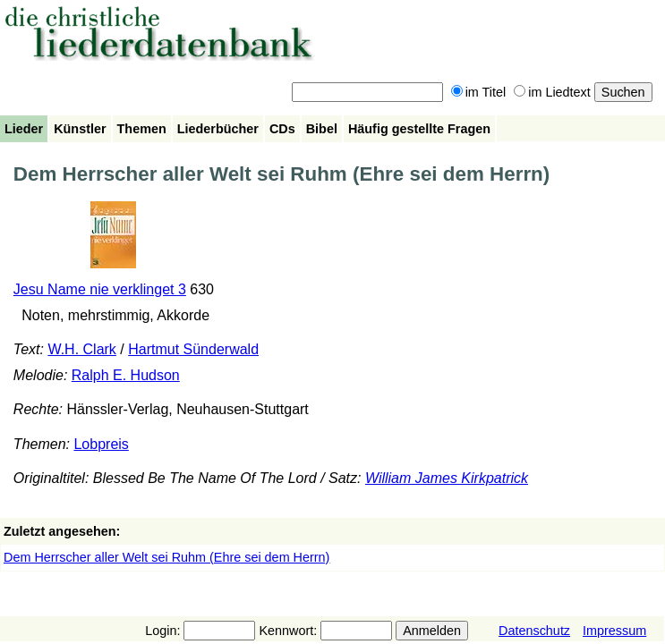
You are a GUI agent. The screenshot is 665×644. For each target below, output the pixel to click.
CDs (282, 129)
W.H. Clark (81, 349)
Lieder (24, 129)
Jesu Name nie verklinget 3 (100, 289)
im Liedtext (552, 92)
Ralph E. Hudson (126, 375)
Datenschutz (534, 631)
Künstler (80, 129)
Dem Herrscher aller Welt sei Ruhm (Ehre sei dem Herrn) (166, 557)
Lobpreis (101, 444)
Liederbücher (218, 129)
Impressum (614, 631)
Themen (142, 129)
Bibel (322, 129)
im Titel (479, 92)
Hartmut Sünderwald (193, 349)
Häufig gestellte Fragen (419, 129)
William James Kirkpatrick (447, 478)
